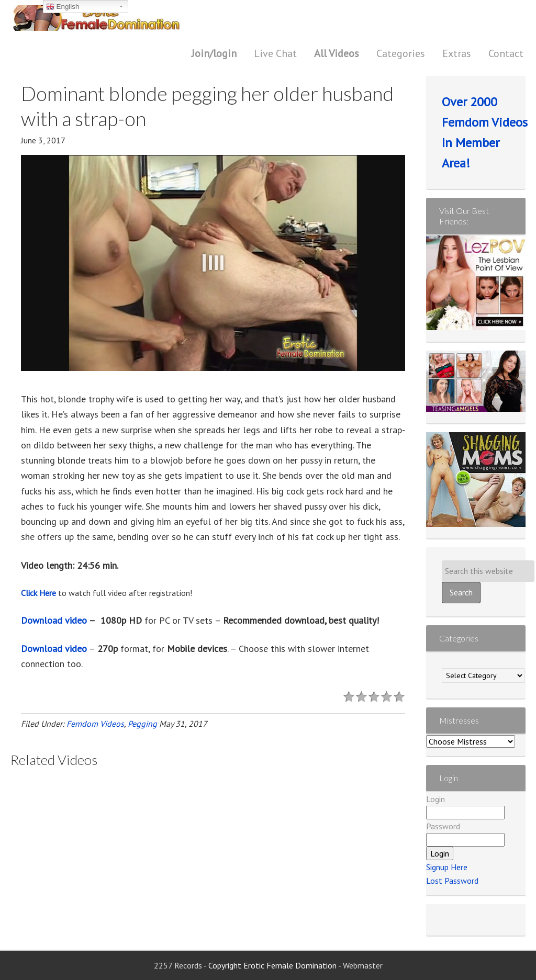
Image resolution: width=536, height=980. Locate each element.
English (63, 7)
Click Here (38, 593)
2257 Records (179, 965)
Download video (54, 620)
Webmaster (363, 965)
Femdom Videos (95, 724)
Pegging (142, 724)
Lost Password (452, 881)
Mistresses (459, 720)
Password (443, 826)
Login (435, 799)
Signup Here (447, 867)
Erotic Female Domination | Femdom (118, 18)
